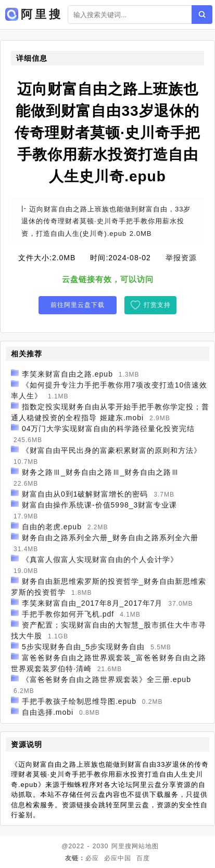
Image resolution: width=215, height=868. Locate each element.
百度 (143, 858)
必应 (92, 858)
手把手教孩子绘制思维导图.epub (79, 701)
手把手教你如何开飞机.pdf (68, 614)
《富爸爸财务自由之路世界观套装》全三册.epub (106, 679)
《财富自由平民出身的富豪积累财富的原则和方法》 (112, 450)
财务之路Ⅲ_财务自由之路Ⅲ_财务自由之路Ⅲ (101, 472)
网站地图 (145, 846)
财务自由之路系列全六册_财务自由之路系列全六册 (110, 538)
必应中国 (118, 858)
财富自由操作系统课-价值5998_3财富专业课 (99, 505)
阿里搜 (122, 846)
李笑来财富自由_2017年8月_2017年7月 (92, 603)
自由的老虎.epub (52, 527)
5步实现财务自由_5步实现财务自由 (83, 647)
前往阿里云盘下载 (78, 305)
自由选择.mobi (48, 712)
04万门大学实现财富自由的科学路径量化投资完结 (109, 429)
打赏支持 (157, 305)
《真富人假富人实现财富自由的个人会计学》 (100, 559)
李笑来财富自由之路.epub (67, 374)
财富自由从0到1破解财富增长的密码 (85, 494)
